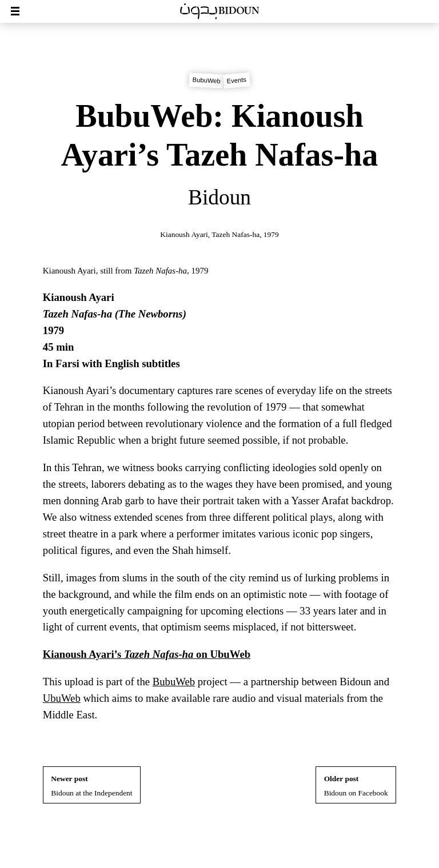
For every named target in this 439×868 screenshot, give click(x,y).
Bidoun (219, 197)
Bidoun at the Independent (91, 786)
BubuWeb (206, 81)
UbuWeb (62, 698)
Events (236, 80)
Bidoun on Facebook (356, 786)
